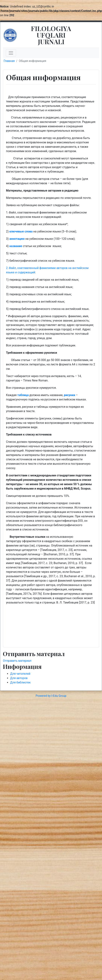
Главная (9, 61)
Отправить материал (17, 661)
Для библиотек (20, 682)
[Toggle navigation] (11, 53)
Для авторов (19, 678)
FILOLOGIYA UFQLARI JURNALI (51, 35)
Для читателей (20, 674)
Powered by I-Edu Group (51, 696)
